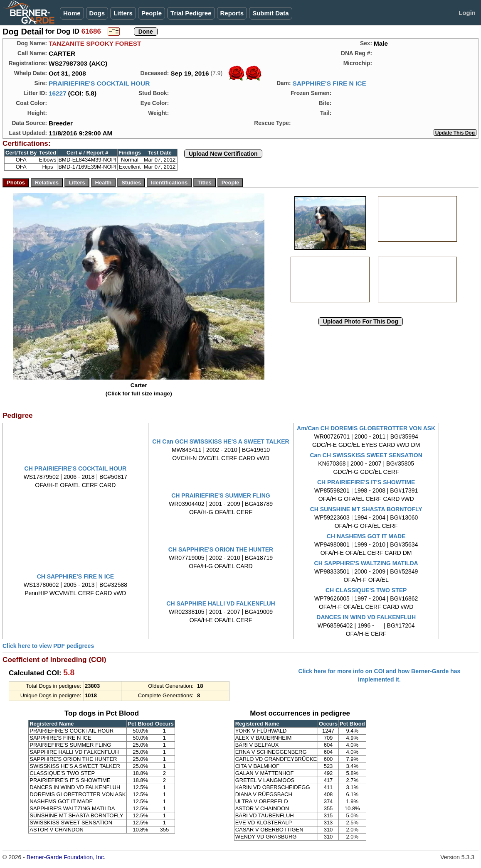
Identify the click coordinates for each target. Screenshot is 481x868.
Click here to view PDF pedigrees (48, 646)
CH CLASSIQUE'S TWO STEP (366, 590)
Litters (123, 13)
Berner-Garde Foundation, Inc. (66, 857)
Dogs (97, 13)
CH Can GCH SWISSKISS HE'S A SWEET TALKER (221, 441)
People (152, 13)
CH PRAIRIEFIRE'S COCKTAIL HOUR (76, 468)
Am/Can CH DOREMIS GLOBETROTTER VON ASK (366, 428)
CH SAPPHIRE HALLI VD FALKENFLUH (221, 603)
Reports (232, 13)
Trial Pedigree (191, 13)
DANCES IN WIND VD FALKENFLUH (366, 617)
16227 (58, 93)
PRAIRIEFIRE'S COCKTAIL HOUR (99, 83)
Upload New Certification (223, 154)
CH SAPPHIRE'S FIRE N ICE (75, 576)
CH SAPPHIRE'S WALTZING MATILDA (366, 563)
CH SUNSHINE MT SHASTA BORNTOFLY (366, 509)
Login (467, 13)
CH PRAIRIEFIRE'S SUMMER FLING (221, 495)
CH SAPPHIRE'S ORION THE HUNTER (221, 549)
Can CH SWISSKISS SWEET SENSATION (366, 455)
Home (72, 13)
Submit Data (271, 13)
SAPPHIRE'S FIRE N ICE (329, 83)
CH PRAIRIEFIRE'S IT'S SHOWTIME (366, 482)
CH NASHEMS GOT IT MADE (366, 536)
